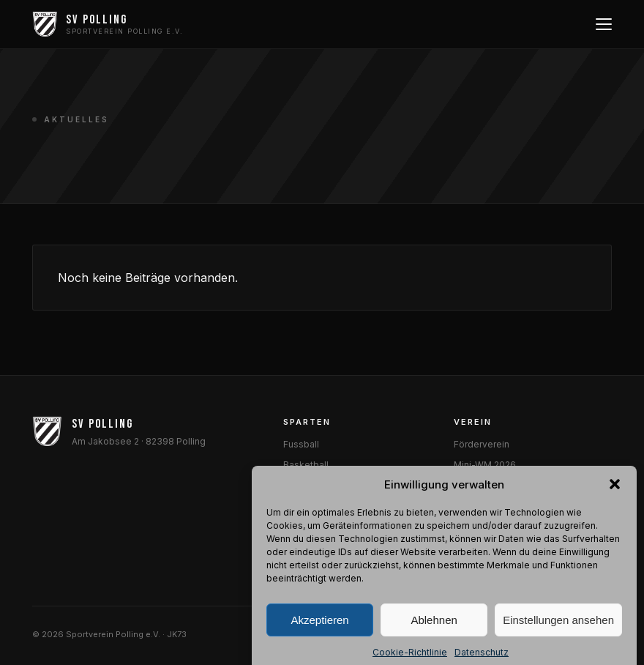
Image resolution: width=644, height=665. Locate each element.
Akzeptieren (319, 638)
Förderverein (482, 444)
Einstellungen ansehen (558, 638)
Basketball (306, 465)
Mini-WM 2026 (485, 465)
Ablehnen (434, 638)
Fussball (301, 444)
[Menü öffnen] (602, 24)
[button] (615, 502)
